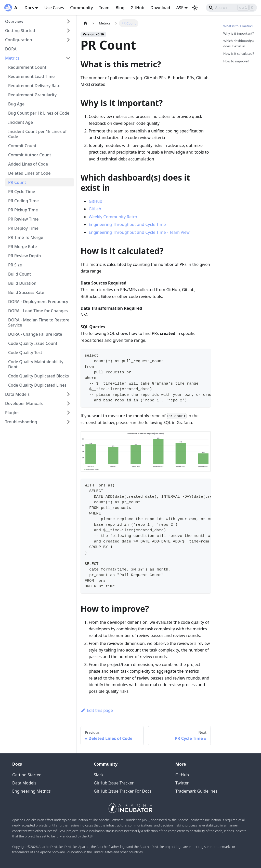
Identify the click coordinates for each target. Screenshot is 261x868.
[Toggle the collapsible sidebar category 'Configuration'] (68, 40)
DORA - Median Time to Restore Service (39, 322)
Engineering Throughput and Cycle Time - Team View (139, 232)
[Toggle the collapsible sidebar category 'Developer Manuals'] (68, 403)
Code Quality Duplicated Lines (37, 385)
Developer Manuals (24, 403)
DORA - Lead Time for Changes (38, 311)
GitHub (137, 8)
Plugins (12, 413)
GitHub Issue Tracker (114, 783)
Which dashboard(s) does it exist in (238, 43)
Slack (99, 775)
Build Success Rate (26, 292)
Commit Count (22, 146)
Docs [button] (29, 8)
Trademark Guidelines (196, 791)
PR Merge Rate (22, 247)
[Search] (231, 8)
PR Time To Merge (26, 237)
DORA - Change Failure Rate (35, 334)
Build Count (19, 274)
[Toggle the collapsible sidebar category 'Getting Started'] (68, 31)
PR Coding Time (23, 201)
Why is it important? (239, 33)
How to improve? (236, 61)
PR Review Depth (25, 256)
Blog (120, 8)
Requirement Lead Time (31, 76)
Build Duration (22, 283)
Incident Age (21, 122)
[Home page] (85, 23)
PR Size (15, 265)
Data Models (17, 394)
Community (81, 8)
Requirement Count (27, 67)
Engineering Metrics (31, 791)
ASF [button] (180, 8)
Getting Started (20, 31)
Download (160, 8)
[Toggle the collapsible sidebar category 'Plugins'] (68, 413)
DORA (11, 49)
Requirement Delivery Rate (34, 86)
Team (104, 8)
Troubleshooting (21, 422)
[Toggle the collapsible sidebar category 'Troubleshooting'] (68, 422)
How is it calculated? (239, 53)
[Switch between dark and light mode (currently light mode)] (195, 8)
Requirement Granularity (32, 95)
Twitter (182, 783)
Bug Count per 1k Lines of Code (39, 113)
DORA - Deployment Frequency (38, 302)
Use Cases (54, 8)
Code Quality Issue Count (33, 343)
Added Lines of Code (28, 164)
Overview (14, 21)
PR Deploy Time (23, 228)
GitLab (95, 209)
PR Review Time (23, 219)
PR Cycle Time (22, 192)
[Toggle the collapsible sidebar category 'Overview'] (68, 21)
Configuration (19, 40)
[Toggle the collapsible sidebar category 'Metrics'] (68, 58)
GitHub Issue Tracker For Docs (123, 791)
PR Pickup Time (23, 210)
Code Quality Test (25, 352)
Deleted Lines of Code (29, 173)
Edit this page (97, 710)
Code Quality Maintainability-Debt (36, 364)
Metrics (12, 58)
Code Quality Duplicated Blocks (38, 376)
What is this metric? (238, 26)
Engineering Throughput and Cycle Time (127, 224)
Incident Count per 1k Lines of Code (37, 134)
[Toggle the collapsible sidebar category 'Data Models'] (68, 394)
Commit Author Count (30, 155)
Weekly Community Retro (113, 217)
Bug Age (16, 104)
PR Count (17, 182)
